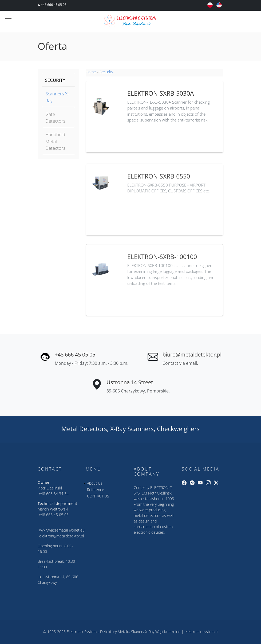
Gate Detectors (55, 118)
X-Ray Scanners (132, 429)
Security (106, 72)
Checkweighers (178, 429)
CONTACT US (98, 496)
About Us (95, 483)
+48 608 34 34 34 (54, 494)
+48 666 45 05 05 (53, 5)
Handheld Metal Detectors (55, 141)
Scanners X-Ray (57, 97)
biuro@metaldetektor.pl (192, 355)
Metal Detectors (84, 429)
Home (91, 72)
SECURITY (55, 80)
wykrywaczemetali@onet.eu (62, 530)
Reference (96, 490)
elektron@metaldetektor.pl (62, 536)
